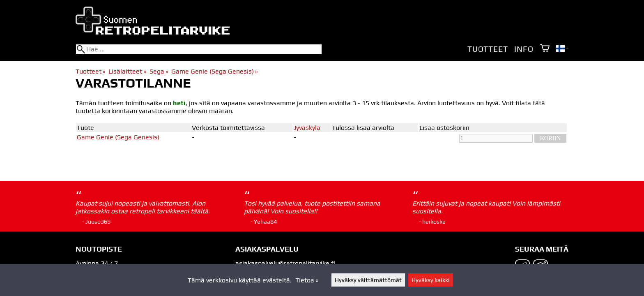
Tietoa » (307, 280)
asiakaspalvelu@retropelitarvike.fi (285, 263)
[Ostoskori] (545, 49)
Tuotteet (488, 49)
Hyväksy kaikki (431, 280)
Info (524, 49)
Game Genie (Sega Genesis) (215, 71)
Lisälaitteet (127, 71)
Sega (159, 71)
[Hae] (199, 49)
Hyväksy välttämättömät (368, 280)
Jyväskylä (307, 128)
